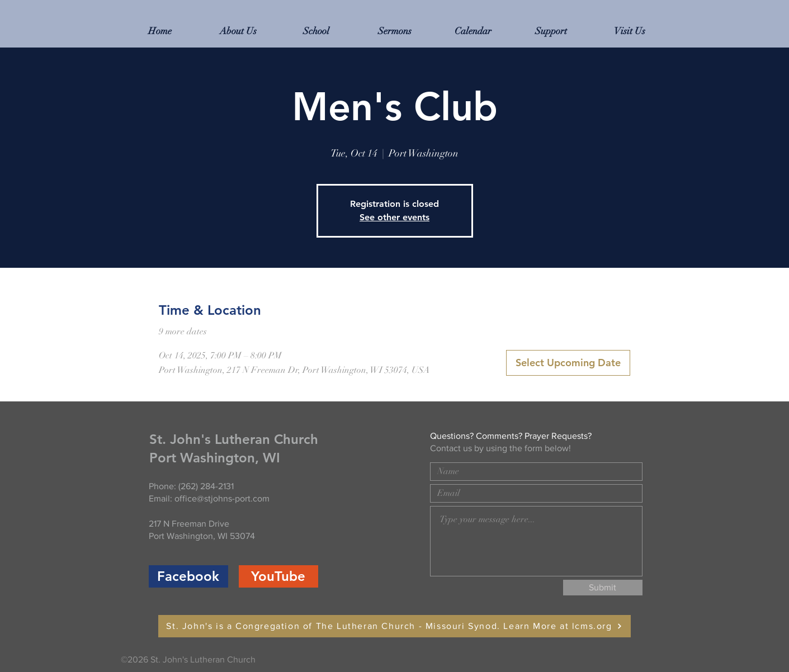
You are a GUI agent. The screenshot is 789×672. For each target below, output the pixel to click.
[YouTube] (278, 576)
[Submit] (603, 588)
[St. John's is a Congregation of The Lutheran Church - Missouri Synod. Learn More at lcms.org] (394, 626)
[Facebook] (188, 576)
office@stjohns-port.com (222, 498)
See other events (394, 217)
